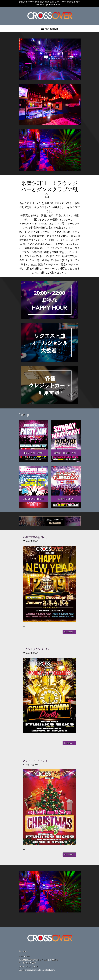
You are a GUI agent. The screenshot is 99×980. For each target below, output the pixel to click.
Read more (69, 632)
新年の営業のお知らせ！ (37, 537)
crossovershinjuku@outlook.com (40, 970)
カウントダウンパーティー (38, 649)
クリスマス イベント (35, 760)
